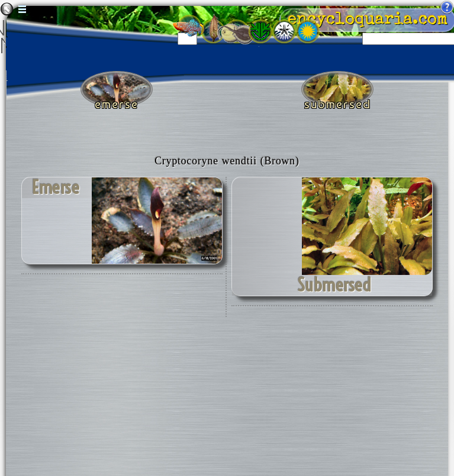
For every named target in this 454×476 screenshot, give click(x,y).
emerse (56, 187)
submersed (334, 285)
